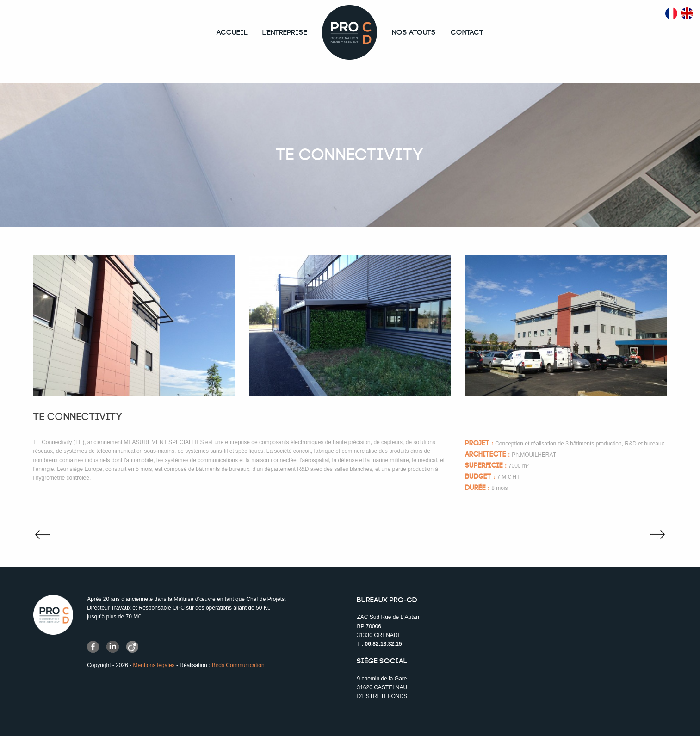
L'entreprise (285, 32)
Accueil (232, 32)
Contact (467, 32)
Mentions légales (154, 665)
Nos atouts (414, 32)
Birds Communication (238, 665)
